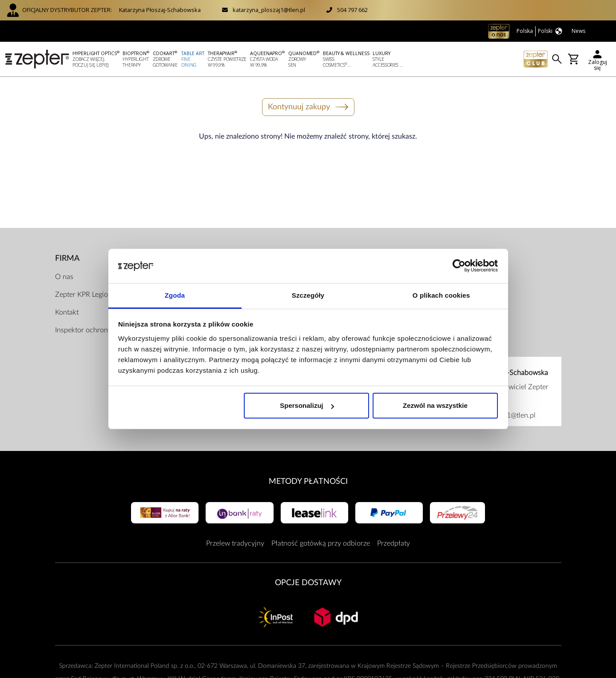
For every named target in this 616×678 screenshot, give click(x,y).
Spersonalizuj (307, 405)
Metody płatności (308, 481)
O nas (64, 277)
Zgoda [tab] (175, 295)
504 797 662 (352, 10)
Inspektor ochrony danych (95, 330)
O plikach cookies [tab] (441, 295)
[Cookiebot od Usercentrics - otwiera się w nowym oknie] (459, 266)
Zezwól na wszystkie (435, 405)
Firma (67, 258)
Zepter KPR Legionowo (90, 295)
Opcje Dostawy (308, 583)
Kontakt (67, 312)
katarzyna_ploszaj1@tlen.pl (269, 10)
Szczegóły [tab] (308, 295)
